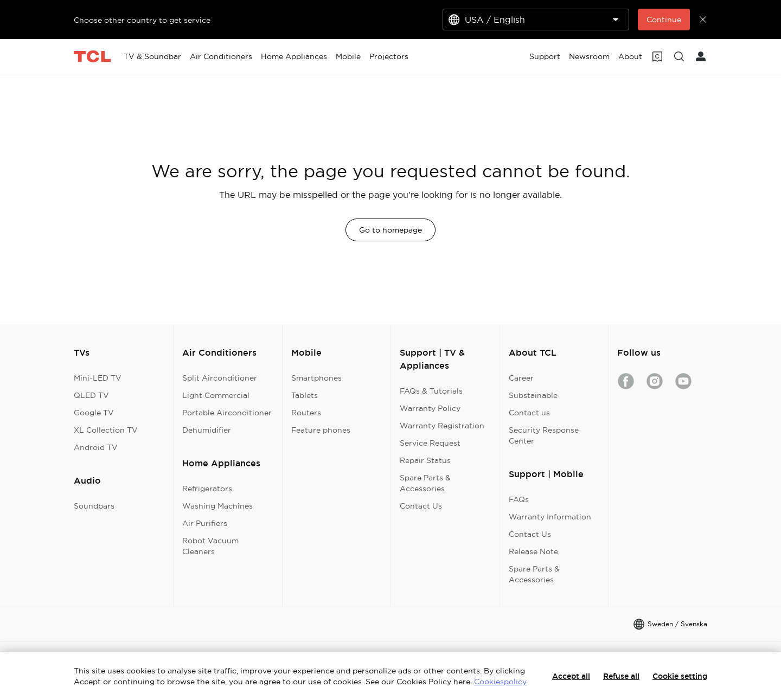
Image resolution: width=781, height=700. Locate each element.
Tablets (305, 395)
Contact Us (421, 506)
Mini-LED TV (98, 378)
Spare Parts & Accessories (425, 483)
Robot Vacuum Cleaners (210, 546)
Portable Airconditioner (227, 413)
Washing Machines (217, 506)
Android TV (96, 447)
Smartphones (316, 378)
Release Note (533, 551)
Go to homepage (390, 230)
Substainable (533, 395)
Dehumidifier (207, 430)
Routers (306, 413)
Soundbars (94, 506)
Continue (664, 20)
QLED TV (91, 395)
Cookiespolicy (500, 682)
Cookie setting (680, 676)
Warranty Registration (442, 426)
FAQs (519, 499)
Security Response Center (544, 435)
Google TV (94, 413)
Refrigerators (207, 489)
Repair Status (425, 460)
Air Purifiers (205, 523)
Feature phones (321, 430)
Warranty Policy (430, 408)
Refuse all (621, 676)
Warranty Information (550, 517)
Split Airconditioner (220, 378)
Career (521, 378)
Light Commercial (216, 395)
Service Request (430, 443)
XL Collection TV (106, 430)
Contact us (529, 413)
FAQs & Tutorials (431, 391)
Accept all (571, 676)
